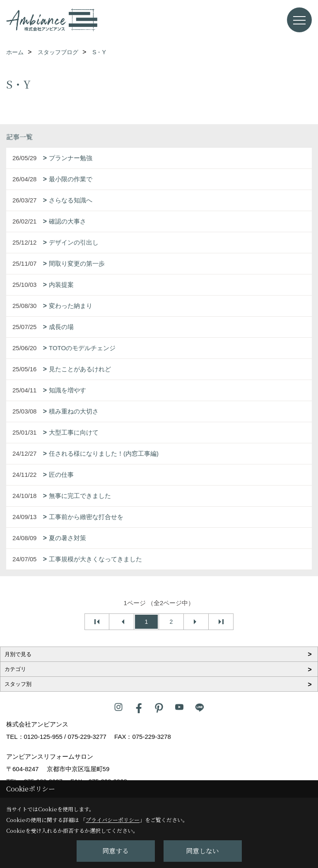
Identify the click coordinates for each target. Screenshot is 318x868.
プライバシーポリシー (113, 820)
